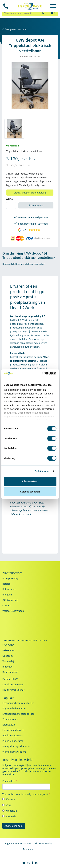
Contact (7, 605)
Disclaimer (29, 849)
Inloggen (7, 594)
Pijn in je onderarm (13, 741)
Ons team (8, 656)
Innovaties (8, 667)
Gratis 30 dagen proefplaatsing (30, 193)
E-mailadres (10, 781)
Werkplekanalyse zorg (14, 752)
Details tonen (42, 471)
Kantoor (11, 799)
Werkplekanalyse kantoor (16, 746)
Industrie (11, 816)
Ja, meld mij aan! (14, 826)
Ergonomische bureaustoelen (18, 703)
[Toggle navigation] (53, 6)
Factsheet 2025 (10, 679)
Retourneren (9, 589)
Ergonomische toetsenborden (18, 714)
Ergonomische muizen (14, 708)
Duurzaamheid (10, 672)
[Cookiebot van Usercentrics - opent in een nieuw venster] (43, 374)
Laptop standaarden (13, 730)
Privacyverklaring (43, 843)
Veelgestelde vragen (13, 611)
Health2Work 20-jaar (13, 690)
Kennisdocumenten (13, 684)
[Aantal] (11, 205)
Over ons (8, 645)
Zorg (9, 805)
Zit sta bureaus (10, 719)
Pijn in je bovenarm (13, 735)
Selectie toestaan (30, 492)
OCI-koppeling (10, 600)
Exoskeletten (9, 725)
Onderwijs (12, 811)
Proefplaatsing (10, 578)
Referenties (9, 650)
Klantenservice (12, 573)
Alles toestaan (30, 481)
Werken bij (8, 661)
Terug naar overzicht (15, 29)
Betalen (6, 584)
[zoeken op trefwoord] (21, 13)
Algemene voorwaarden (18, 843)
